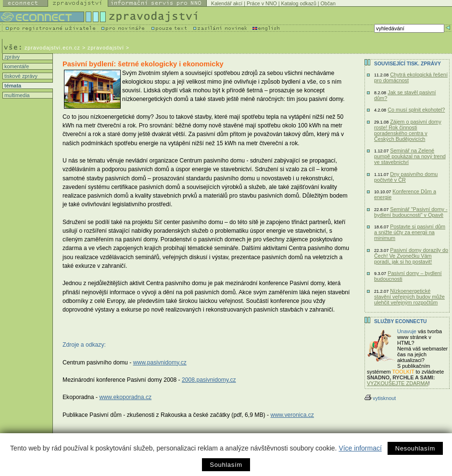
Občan (328, 3)
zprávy (11, 57)
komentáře (16, 66)
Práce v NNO (262, 3)
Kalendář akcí (227, 3)
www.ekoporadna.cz (125, 397)
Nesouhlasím (415, 448)
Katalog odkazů (298, 3)
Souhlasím (226, 465)
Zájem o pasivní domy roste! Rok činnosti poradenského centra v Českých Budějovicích (408, 130)
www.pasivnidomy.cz (160, 363)
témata (12, 86)
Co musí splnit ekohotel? (416, 110)
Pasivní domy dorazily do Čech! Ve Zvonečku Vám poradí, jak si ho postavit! (411, 256)
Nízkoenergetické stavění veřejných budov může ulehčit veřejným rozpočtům (409, 297)
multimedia (16, 95)
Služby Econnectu (400, 321)
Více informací (360, 448)
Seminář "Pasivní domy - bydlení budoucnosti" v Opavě (411, 212)
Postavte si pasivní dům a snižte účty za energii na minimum (410, 232)
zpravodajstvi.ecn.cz (52, 48)
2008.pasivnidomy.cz (209, 380)
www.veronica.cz (292, 415)
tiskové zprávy (20, 76)
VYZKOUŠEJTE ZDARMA (398, 383)
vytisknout (380, 398)
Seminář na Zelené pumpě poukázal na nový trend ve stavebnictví (410, 156)
